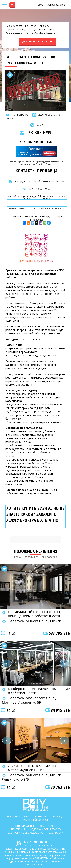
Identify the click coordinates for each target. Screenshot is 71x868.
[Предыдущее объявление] (36, 63)
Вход (40, 5)
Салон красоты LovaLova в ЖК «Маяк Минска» (31, 33)
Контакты (41, 817)
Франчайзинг (49, 826)
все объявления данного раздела (36, 557)
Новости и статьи (18, 817)
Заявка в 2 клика (56, 5)
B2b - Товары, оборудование (26, 833)
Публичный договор (35, 820)
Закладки (59, 817)
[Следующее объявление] (42, 63)
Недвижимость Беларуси (46, 829)
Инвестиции (17, 829)
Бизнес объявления (17, 26)
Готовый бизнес (39, 26)
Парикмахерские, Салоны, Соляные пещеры (30, 30)
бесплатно (48, 520)
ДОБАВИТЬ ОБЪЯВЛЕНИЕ (37, 42)
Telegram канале (42, 198)
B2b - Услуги (56, 833)
